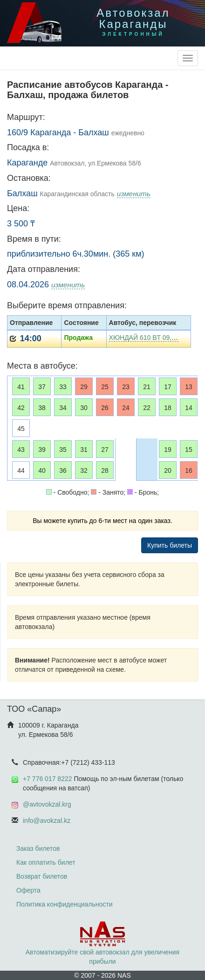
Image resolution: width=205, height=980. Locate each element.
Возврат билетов (42, 876)
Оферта (28, 890)
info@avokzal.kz (47, 821)
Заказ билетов (38, 848)
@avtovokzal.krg (47, 804)
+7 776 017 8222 (48, 779)
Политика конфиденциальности (65, 904)
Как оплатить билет (46, 862)
